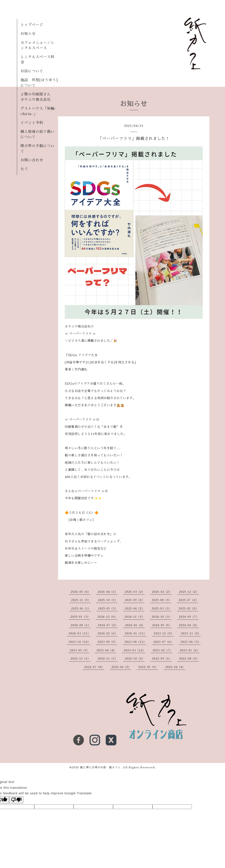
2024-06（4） (135, 625)
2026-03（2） (135, 592)
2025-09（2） (135, 600)
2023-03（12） (135, 650)
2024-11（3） (135, 617)
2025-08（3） (162, 600)
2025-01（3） (80, 617)
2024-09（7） (189, 617)
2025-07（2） (189, 600)
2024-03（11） (80, 633)
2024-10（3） (162, 617)
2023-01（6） (190, 650)
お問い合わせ (32, 160)
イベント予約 (32, 123)
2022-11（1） (108, 659)
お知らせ (28, 34)
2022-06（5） (121, 667)
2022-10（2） (135, 659)
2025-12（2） (189, 592)
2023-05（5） (80, 650)
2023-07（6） (163, 642)
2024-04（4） (189, 625)
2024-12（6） (107, 617)
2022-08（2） (189, 659)
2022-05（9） (148, 667)
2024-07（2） (108, 625)
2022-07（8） (94, 667)
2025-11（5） (81, 600)
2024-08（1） (81, 625)
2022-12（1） (80, 659)
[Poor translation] (16, 800)
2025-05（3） (108, 609)
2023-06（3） (191, 642)
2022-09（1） (162, 659)
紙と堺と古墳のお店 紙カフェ (100, 767)
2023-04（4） (106, 650)
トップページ (32, 25)
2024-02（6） (108, 633)
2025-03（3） (162, 609)
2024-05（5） (162, 625)
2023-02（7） (163, 650)
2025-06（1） (81, 609)
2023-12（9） (164, 633)
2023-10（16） (80, 642)
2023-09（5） (107, 642)
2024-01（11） (136, 633)
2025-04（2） (135, 609)
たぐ (24, 169)
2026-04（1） (108, 592)
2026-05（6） (81, 592)
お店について (32, 71)
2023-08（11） (135, 642)
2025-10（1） (108, 600)
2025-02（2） (189, 609)
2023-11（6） (191, 633)
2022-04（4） (175, 667)
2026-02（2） (162, 592)
